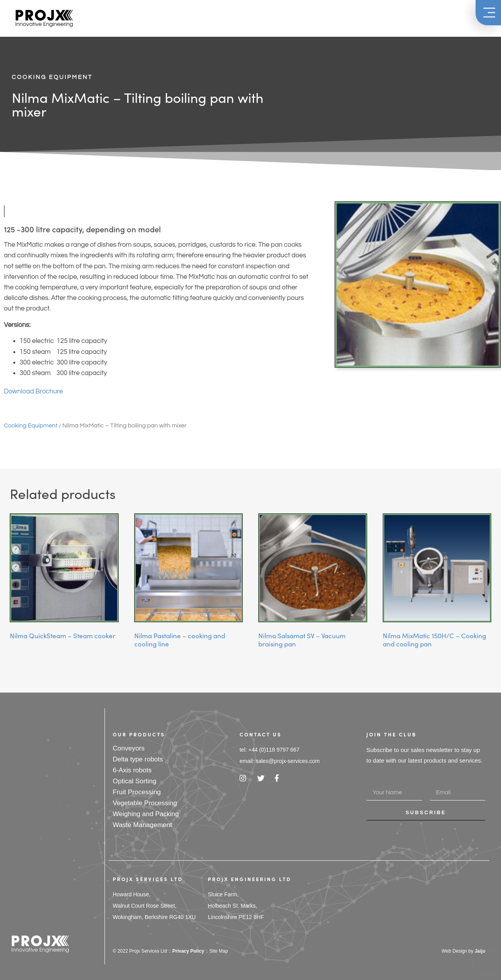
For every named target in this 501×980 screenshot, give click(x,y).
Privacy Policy (188, 951)
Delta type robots (138, 759)
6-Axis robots (132, 770)
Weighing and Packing (146, 814)
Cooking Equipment (52, 77)
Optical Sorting (135, 781)
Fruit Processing (137, 792)
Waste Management (142, 825)
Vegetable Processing (145, 803)
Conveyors (129, 748)
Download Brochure (33, 391)
